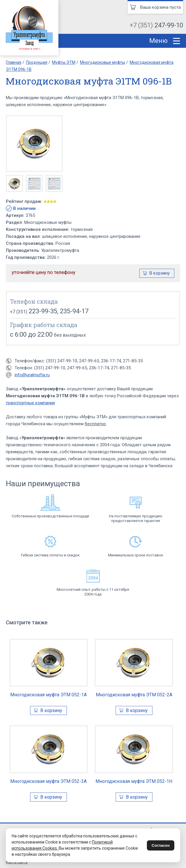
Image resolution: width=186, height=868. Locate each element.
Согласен (161, 845)
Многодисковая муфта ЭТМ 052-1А (48, 695)
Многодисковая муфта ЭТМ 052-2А (134, 695)
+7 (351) (156, 25)
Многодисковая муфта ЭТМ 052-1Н (134, 781)
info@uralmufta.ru (32, 375)
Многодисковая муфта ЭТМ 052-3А (48, 781)
